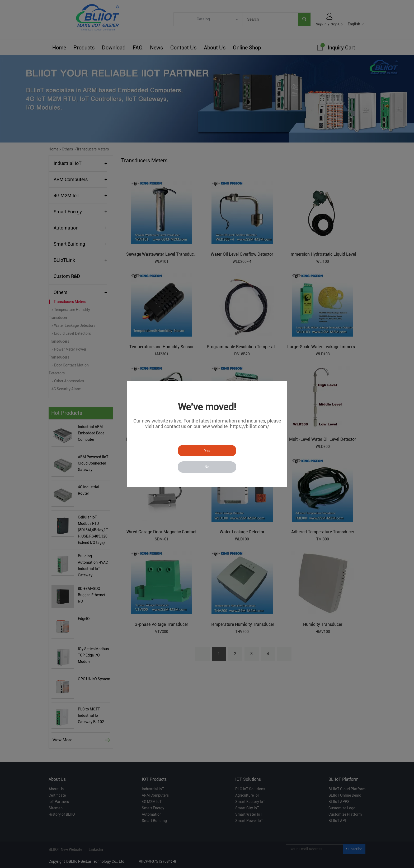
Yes (207, 451)
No (207, 467)
